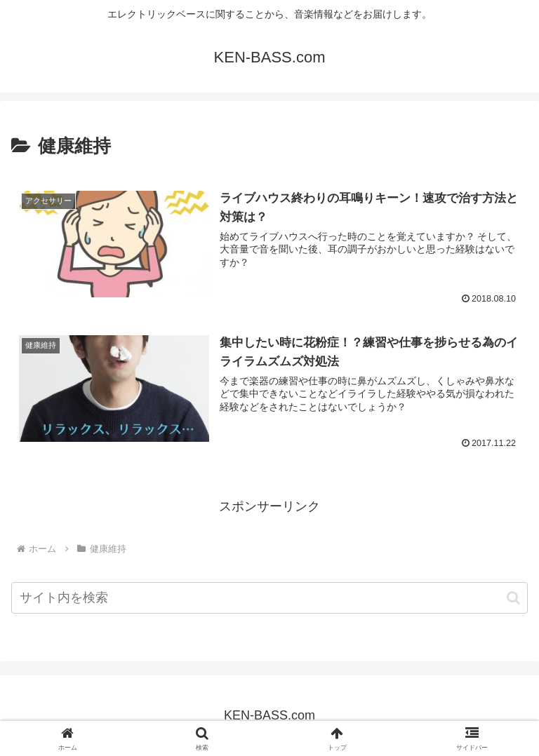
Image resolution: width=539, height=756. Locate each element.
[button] (513, 598)
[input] (269, 598)
